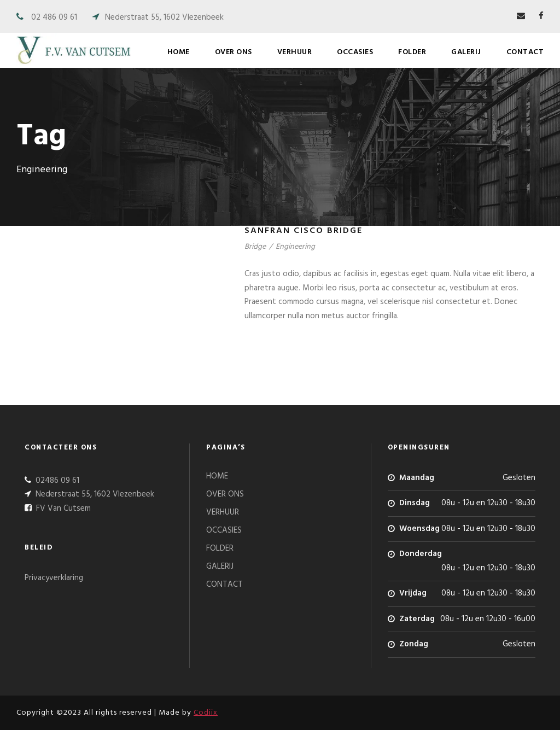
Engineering (295, 247)
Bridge (255, 247)
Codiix (206, 713)
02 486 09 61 (54, 17)
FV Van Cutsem (62, 509)
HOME (179, 52)
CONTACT (525, 52)
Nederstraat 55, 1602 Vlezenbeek (164, 17)
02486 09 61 (56, 481)
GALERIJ (466, 52)
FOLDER (412, 52)
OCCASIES (355, 52)
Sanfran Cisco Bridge (304, 231)
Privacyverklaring (54, 578)
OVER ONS (234, 52)
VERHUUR (295, 52)
